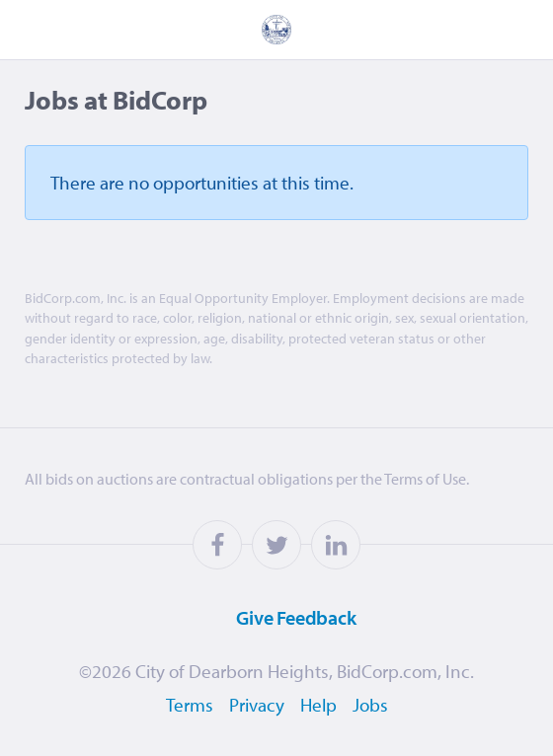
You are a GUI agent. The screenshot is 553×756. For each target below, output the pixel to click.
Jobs (370, 705)
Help (318, 705)
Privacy (257, 705)
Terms (190, 705)
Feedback (271, 617)
